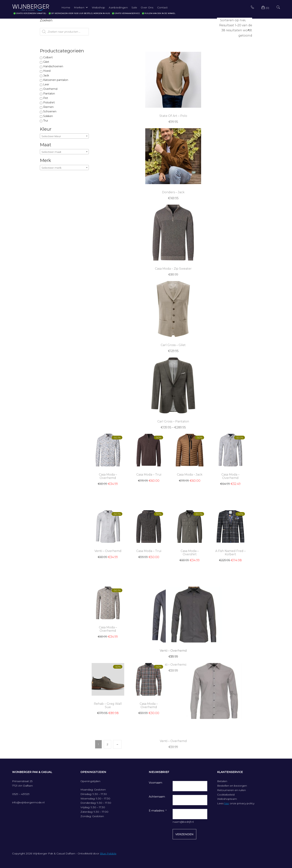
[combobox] (64, 136)
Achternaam (157, 797)
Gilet (46, 62)
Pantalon (49, 94)
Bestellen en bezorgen (232, 786)
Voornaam (155, 783)
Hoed (47, 71)
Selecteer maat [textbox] (51, 152)
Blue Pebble (108, 853)
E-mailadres (156, 811)
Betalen (222, 781)
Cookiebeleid (226, 795)
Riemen (48, 107)
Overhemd (50, 89)
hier (227, 803)
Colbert (48, 57)
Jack (46, 75)
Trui (46, 121)
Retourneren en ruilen (231, 790)
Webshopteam (227, 799)
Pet (46, 98)
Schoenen (50, 111)
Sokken (48, 116)
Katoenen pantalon (56, 80)
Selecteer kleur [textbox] (51, 136)
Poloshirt (49, 102)
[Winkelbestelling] (235, 20)
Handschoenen (53, 66)
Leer (46, 84)
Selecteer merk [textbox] (51, 168)
